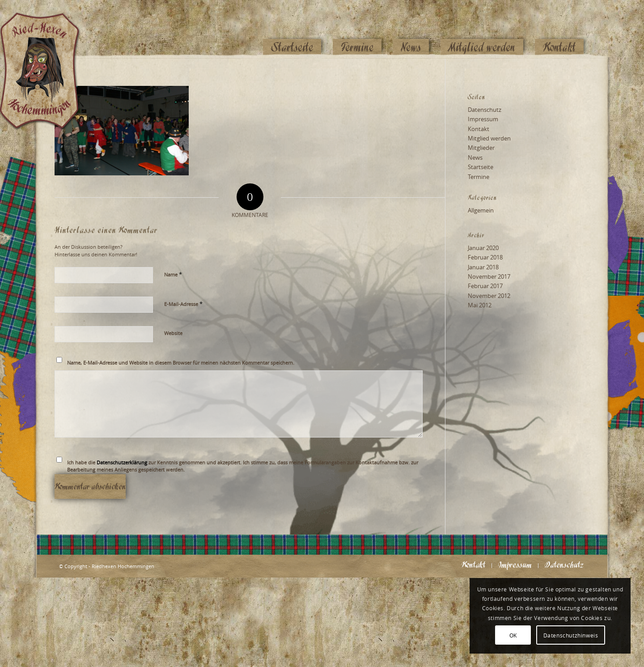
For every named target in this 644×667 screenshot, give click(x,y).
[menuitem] (292, 30)
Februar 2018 (485, 257)
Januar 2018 (483, 267)
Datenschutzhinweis (571, 635)
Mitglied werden (489, 138)
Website (173, 333)
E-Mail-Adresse (183, 304)
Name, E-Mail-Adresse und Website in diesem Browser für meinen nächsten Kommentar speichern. (181, 363)
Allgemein (481, 210)
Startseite (481, 167)
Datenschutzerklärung (122, 462)
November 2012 (489, 296)
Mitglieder (481, 148)
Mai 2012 (480, 305)
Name (173, 274)
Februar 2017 (485, 286)
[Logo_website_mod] (47, 29)
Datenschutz (485, 110)
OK (513, 635)
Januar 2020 (483, 248)
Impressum (483, 119)
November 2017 (489, 276)
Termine (479, 177)
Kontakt (479, 129)
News (475, 157)
